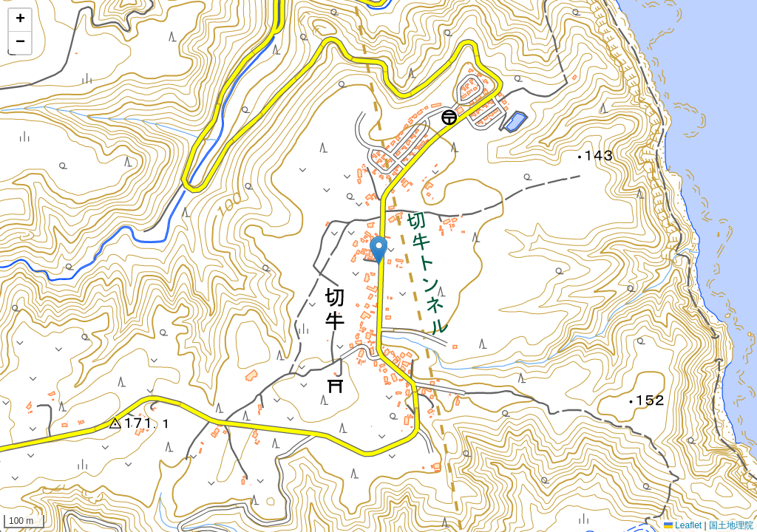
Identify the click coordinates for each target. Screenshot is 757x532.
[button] (378, 251)
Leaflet (683, 525)
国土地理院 (731, 525)
